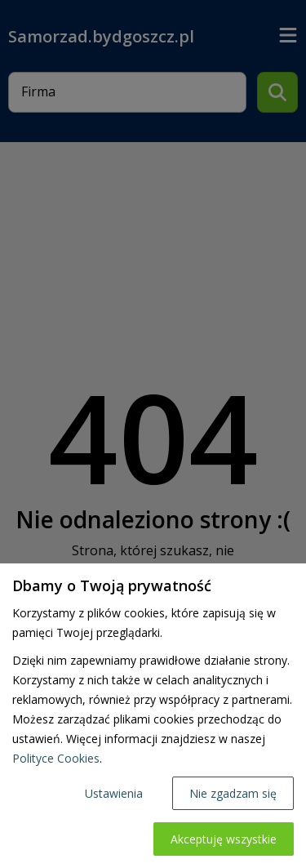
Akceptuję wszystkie (224, 839)
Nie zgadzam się (233, 793)
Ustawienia (114, 793)
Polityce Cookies (56, 758)
